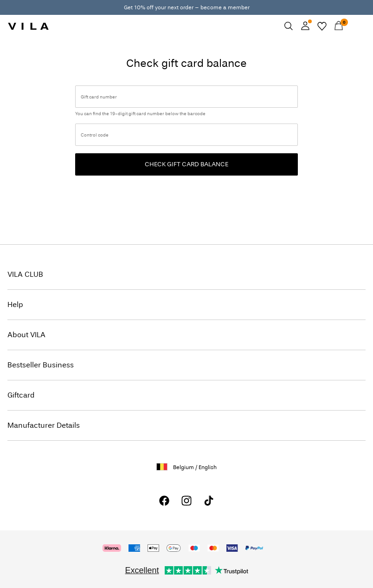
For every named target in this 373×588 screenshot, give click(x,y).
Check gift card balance (186, 164)
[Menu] (355, 26)
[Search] (289, 26)
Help (15, 304)
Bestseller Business (41, 365)
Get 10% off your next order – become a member (187, 7)
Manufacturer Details (44, 425)
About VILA (26, 335)
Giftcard (21, 395)
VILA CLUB (25, 274)
